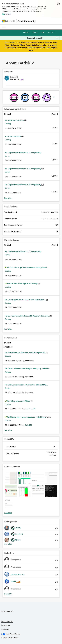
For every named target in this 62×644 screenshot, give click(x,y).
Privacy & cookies (7, 622)
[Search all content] (42, 38)
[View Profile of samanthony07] (30, 409)
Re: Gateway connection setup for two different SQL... (26, 385)
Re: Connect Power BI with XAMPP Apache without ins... (28, 316)
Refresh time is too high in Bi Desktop (23, 284)
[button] (11, 478)
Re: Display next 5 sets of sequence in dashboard (27, 417)
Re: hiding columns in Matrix (19, 401)
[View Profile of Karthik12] (28, 425)
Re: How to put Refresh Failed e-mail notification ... (26, 300)
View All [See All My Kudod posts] (8, 329)
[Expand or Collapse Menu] (3, 27)
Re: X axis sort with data (15, 120)
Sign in (35, 32)
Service (8, 156)
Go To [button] (51, 32)
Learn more (7, 14)
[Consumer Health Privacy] (31, 637)
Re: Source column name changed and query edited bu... (28, 369)
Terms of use (6, 625)
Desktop (8, 124)
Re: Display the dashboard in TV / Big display (23, 152)
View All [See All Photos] (8, 513)
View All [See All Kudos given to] (8, 544)
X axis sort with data (13, 136)
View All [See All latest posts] (8, 198)
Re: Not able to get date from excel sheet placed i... (28, 267)
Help (43, 32)
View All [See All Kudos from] (8, 594)
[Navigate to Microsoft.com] (8, 21)
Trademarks (5, 629)
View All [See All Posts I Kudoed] (8, 430)
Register (26, 32)
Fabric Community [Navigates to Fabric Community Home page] (27, 21)
